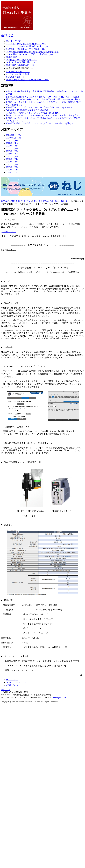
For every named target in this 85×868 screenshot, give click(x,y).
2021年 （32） (12, 146)
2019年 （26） (12, 151)
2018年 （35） (12, 154)
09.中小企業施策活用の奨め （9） (21, 62)
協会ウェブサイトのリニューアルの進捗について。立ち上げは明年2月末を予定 (42, 115)
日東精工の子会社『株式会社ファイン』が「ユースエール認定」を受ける (40, 123)
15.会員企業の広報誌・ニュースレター (52, 201)
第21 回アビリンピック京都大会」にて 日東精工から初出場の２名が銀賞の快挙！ (43, 99)
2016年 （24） (12, 159)
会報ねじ (7, 35)
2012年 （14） (12, 170)
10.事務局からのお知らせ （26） (21, 65)
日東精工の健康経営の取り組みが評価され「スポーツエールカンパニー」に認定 (43, 97)
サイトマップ (12, 680)
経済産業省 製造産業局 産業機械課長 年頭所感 (27, 110)
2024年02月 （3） (14, 135)
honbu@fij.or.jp (59, 697)
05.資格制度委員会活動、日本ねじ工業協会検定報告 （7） (33, 52)
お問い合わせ (12, 685)
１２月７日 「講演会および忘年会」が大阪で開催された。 (34, 113)
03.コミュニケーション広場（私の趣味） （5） (27, 46)
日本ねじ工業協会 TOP (11, 201)
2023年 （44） (12, 140)
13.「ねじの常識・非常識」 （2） (21, 74)
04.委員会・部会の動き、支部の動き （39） (26, 49)
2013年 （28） (12, 167)
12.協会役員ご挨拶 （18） (18, 72)
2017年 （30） (12, 156)
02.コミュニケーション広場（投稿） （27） (26, 44)
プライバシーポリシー (16, 682)
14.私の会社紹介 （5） (16, 77)
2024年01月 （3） (14, 138)
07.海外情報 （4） (14, 57)
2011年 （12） (12, 172)
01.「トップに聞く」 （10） (19, 41)
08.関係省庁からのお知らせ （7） (21, 60)
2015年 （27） (12, 162)
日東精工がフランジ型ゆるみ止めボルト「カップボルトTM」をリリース (39, 107)
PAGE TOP (6, 690)
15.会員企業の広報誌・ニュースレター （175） (27, 80)
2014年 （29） (12, 164)
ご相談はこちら (9, 232)
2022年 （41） (12, 143)
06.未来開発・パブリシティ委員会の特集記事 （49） (30, 54)
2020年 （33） (12, 148)
